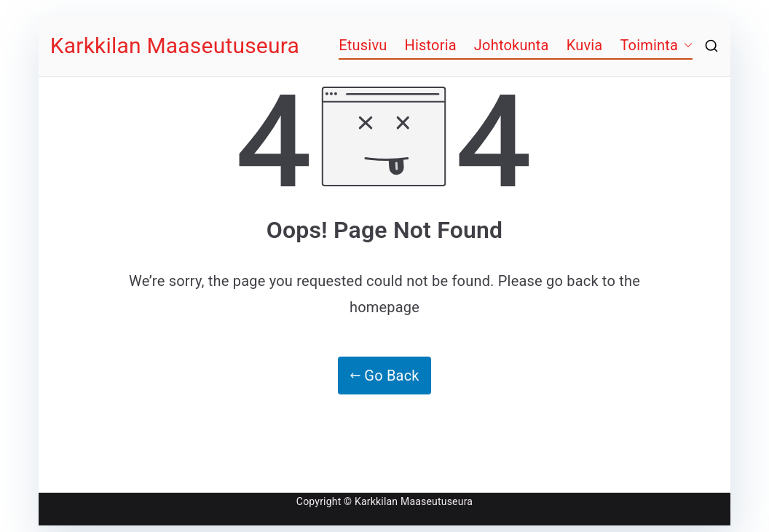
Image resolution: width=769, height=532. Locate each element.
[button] (685, 45)
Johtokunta (512, 45)
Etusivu (363, 45)
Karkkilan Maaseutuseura (175, 45)
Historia (431, 45)
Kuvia (585, 45)
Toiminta (649, 45)
